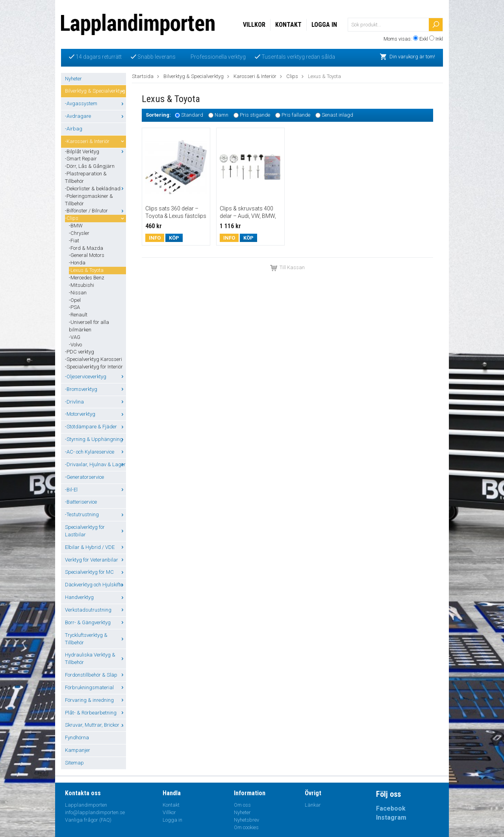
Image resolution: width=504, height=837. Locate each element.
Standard (192, 115)
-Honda (77, 263)
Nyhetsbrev (246, 820)
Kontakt (288, 25)
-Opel (75, 300)
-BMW (76, 226)
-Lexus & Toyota (86, 270)
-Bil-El (95, 490)
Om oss (242, 805)
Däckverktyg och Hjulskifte (95, 585)
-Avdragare (95, 116)
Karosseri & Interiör (255, 76)
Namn (221, 115)
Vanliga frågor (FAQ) (88, 820)
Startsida (143, 76)
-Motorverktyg (95, 414)
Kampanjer (78, 750)
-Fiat (74, 241)
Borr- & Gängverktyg (95, 622)
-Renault (78, 315)
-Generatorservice (84, 477)
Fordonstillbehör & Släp (95, 675)
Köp (174, 238)
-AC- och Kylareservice (95, 452)
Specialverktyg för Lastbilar (95, 531)
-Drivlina (95, 402)
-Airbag (74, 129)
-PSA (74, 307)
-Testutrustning (95, 514)
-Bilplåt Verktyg (95, 152)
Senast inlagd (337, 115)
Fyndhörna (77, 737)
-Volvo (75, 345)
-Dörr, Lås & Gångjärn (90, 166)
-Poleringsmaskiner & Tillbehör (89, 200)
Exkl (424, 39)
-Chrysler (79, 233)
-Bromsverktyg (95, 389)
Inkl (439, 39)
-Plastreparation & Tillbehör (86, 177)
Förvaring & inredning (95, 700)
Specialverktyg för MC (95, 572)
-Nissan (78, 293)
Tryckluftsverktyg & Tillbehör (95, 639)
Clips (292, 76)
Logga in (324, 25)
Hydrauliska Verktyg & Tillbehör (95, 658)
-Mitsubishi (82, 285)
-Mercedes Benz (87, 278)
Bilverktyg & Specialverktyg (95, 91)
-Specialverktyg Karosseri (94, 359)
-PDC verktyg (80, 352)
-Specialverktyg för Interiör (94, 367)
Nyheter (73, 79)
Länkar (313, 805)
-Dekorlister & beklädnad (95, 189)
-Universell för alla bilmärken (89, 326)
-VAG (75, 337)
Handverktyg (95, 597)
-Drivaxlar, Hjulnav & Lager (95, 464)
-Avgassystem (95, 103)
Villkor (254, 25)
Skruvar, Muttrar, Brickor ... (95, 725)
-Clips (95, 218)
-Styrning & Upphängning (95, 439)
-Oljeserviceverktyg (95, 377)
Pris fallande (296, 115)
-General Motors (87, 255)
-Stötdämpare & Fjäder (95, 427)
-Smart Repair (81, 159)
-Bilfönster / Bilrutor (95, 211)
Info (155, 238)
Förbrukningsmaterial (95, 687)
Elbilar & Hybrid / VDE (95, 547)
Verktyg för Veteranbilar (95, 560)
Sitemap (74, 763)
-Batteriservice (81, 502)
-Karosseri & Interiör (95, 141)
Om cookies (246, 827)
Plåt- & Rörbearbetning (95, 713)
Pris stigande (255, 115)
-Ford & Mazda (86, 248)
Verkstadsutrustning (95, 610)
